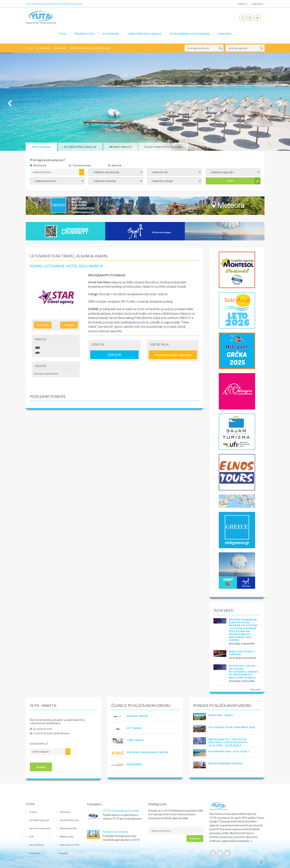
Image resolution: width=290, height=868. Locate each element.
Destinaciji (40, 165)
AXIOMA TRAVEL (138, 716)
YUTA (63, 34)
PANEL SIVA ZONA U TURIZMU (242, 653)
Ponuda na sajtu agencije (173, 355)
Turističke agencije (39, 820)
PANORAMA (134, 764)
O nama (33, 812)
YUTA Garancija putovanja (121, 810)
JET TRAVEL (134, 728)
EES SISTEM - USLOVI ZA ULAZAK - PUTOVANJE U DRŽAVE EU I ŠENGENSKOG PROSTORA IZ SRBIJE (243, 672)
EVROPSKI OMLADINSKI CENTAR (148, 752)
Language (257, 4)
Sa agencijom (43, 729)
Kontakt (225, 34)
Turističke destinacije (144, 34)
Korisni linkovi (36, 845)
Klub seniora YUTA (69, 845)
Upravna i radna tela (40, 828)
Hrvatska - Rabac (221, 715)
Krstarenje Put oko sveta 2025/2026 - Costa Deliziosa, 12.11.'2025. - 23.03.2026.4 (228, 742)
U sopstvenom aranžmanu (52, 733)
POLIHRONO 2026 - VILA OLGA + (229, 751)
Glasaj (41, 767)
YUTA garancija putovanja (190, 34)
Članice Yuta (84, 34)
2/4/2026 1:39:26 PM (242, 681)
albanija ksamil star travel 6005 (90, 48)
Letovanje (34, 853)
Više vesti (255, 689)
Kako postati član (68, 828)
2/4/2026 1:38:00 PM (242, 644)
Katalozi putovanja (116, 832)
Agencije (242, 4)
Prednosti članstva (69, 820)
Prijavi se (195, 838)
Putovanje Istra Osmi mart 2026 (232, 727)
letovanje (60, 48)
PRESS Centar (67, 837)
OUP (31, 837)
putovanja (43, 48)
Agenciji (116, 165)
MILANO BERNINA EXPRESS (226, 763)
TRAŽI (230, 181)
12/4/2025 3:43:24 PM (242, 658)
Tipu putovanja (81, 165)
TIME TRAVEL (135, 740)
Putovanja (111, 34)
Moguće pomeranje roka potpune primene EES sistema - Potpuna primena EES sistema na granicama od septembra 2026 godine (243, 630)
